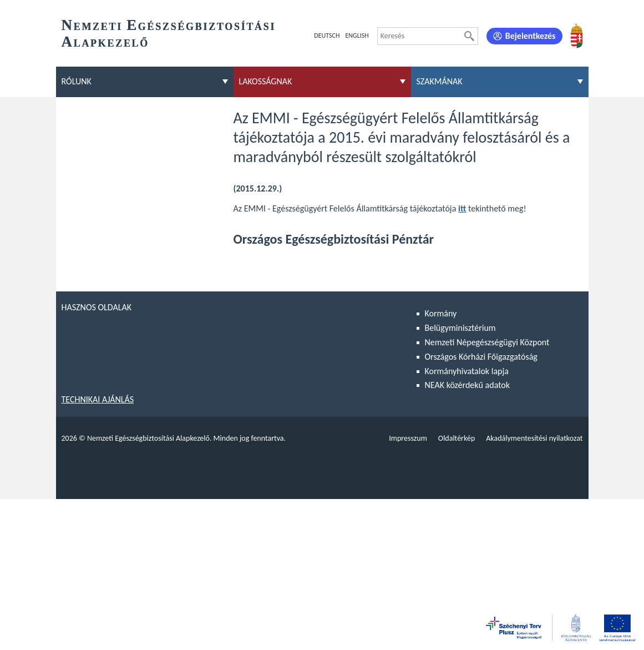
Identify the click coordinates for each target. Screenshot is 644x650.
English (357, 36)
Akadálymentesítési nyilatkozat (534, 438)
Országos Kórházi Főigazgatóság (481, 357)
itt (462, 208)
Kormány (441, 313)
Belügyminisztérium (460, 328)
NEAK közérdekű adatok (468, 385)
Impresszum (408, 438)
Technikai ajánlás (98, 399)
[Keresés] (469, 36)
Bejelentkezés (531, 36)
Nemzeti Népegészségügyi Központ (487, 342)
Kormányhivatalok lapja (467, 371)
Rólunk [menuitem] (77, 81)
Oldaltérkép (457, 438)
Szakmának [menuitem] (440, 81)
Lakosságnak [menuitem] (266, 81)
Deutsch (327, 36)
